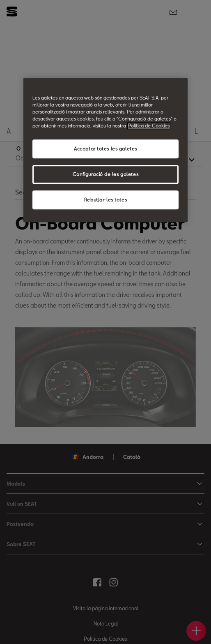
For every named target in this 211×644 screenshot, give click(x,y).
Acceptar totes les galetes (105, 149)
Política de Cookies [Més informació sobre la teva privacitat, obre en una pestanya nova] (149, 126)
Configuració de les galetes (105, 174)
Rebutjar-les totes (105, 200)
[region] (105, 150)
